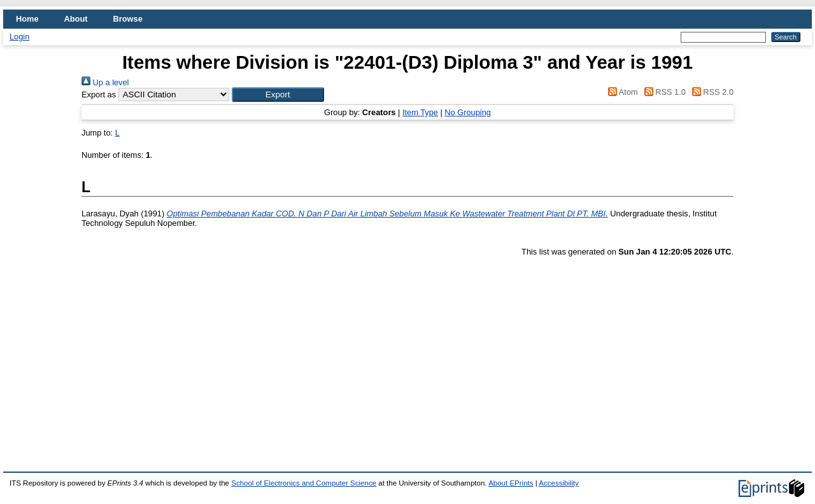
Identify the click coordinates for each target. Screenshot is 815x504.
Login (19, 37)
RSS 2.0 (711, 92)
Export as (99, 94)
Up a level (105, 82)
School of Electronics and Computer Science (304, 483)
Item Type (420, 112)
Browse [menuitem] (128, 19)
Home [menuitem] (27, 19)
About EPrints (511, 483)
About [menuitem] (76, 19)
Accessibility (559, 483)
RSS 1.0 (663, 92)
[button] (278, 94)
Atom (621, 92)
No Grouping (468, 112)
